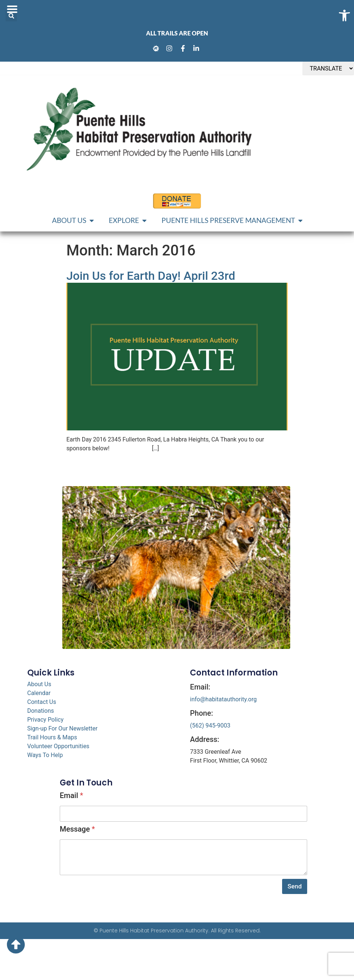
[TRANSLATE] (328, 68)
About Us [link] (39, 684)
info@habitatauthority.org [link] (223, 699)
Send (295, 886)
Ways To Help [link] (45, 755)
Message (77, 829)
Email (71, 795)
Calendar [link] (39, 693)
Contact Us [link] (42, 702)
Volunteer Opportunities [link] (58, 746)
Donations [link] (41, 711)
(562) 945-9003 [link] (210, 725)
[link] (157, 48)
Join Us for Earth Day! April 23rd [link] (151, 276)
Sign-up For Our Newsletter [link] (63, 728)
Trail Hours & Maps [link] (52, 737)
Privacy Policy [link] (46, 720)
